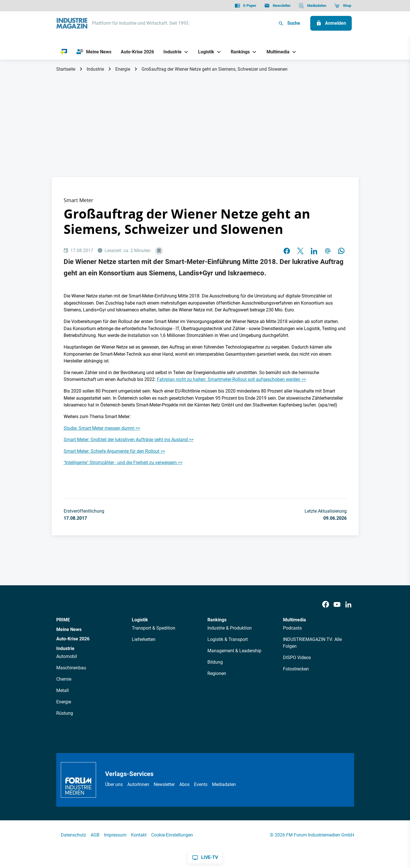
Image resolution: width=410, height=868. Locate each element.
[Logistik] (204, 52)
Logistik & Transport (228, 639)
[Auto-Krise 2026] (137, 52)
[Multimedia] (276, 52)
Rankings (217, 620)
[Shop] (343, 6)
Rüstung (65, 713)
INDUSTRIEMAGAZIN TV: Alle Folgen (312, 643)
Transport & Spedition (154, 628)
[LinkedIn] (348, 605)
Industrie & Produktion (230, 628)
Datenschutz (73, 835)
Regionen (217, 673)
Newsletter (164, 784)
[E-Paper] (245, 6)
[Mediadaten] (312, 6)
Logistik (140, 620)
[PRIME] (64, 52)
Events (201, 784)
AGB (95, 835)
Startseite (66, 69)
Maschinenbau (71, 668)
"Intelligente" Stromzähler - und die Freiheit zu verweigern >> (123, 463)
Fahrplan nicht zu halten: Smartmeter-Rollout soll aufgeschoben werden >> (231, 379)
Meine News (69, 629)
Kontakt (139, 835)
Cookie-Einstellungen (172, 835)
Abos (184, 784)
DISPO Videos (297, 658)
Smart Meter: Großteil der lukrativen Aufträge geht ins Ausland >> (129, 440)
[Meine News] (94, 52)
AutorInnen (138, 784)
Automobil (67, 656)
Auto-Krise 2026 (73, 639)
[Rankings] (238, 52)
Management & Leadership (234, 651)
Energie (123, 69)
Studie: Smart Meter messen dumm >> (102, 428)
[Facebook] (326, 605)
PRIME (63, 620)
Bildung (215, 662)
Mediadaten (224, 784)
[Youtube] (337, 605)
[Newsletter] (277, 6)
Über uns (114, 784)
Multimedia (295, 620)
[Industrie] (170, 52)
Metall (63, 690)
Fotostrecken (296, 669)
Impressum (115, 835)
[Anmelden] (331, 23)
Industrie (95, 69)
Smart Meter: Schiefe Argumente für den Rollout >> (114, 451)
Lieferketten (144, 639)
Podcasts (292, 628)
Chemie (64, 679)
